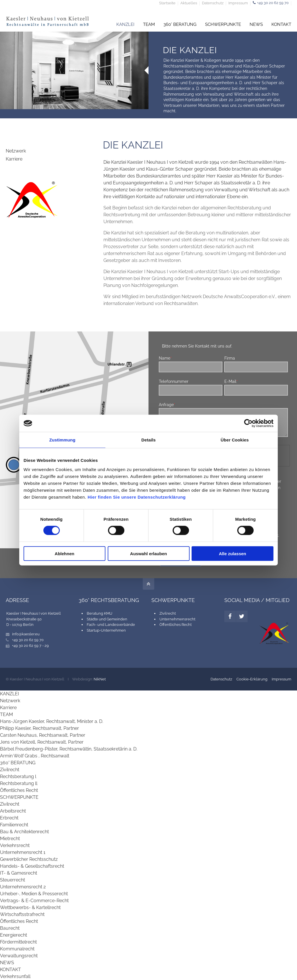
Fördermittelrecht (18, 942)
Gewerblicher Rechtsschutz (29, 859)
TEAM (149, 24)
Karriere (14, 159)
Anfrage (167, 405)
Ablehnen (64, 553)
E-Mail (231, 381)
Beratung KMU (100, 613)
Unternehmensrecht (177, 619)
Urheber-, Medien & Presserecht (34, 894)
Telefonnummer (174, 381)
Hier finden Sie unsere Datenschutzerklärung (137, 497)
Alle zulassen (233, 553)
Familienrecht (14, 825)
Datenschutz (213, 3)
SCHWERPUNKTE (223, 24)
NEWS (256, 24)
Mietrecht (10, 839)
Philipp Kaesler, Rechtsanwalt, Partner (39, 728)
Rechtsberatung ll (19, 783)
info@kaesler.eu (26, 634)
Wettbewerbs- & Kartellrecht (30, 907)
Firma (230, 358)
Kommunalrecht (17, 949)
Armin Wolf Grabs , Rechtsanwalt (35, 756)
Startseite (167, 3)
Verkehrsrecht (15, 845)
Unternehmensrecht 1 (23, 852)
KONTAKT (281, 24)
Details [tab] (148, 440)
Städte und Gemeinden (107, 619)
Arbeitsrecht (13, 811)
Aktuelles (189, 3)
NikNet (100, 679)
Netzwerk (16, 151)
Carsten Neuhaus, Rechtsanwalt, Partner (43, 735)
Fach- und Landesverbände (111, 625)
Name (165, 358)
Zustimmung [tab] (62, 440)
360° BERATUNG (180, 24)
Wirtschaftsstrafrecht (22, 914)
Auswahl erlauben (148, 553)
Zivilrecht (168, 613)
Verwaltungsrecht (19, 956)
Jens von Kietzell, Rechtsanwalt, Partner (42, 742)
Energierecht (14, 935)
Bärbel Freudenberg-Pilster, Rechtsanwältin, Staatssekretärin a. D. (69, 749)
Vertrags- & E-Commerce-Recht (34, 901)
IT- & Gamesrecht (19, 873)
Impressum (238, 3)
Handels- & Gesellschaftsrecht (32, 866)
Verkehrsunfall (15, 976)
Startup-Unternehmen (106, 630)
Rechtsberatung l (18, 777)
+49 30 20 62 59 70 (273, 3)
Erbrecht (9, 818)
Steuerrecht (12, 880)
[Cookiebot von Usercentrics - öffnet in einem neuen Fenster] (248, 423)
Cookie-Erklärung (252, 679)
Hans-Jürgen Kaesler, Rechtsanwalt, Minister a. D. (52, 721)
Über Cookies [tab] (235, 440)
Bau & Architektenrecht (24, 832)
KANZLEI (125, 24)
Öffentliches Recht (176, 625)
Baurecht (10, 928)
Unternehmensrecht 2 (23, 887)
